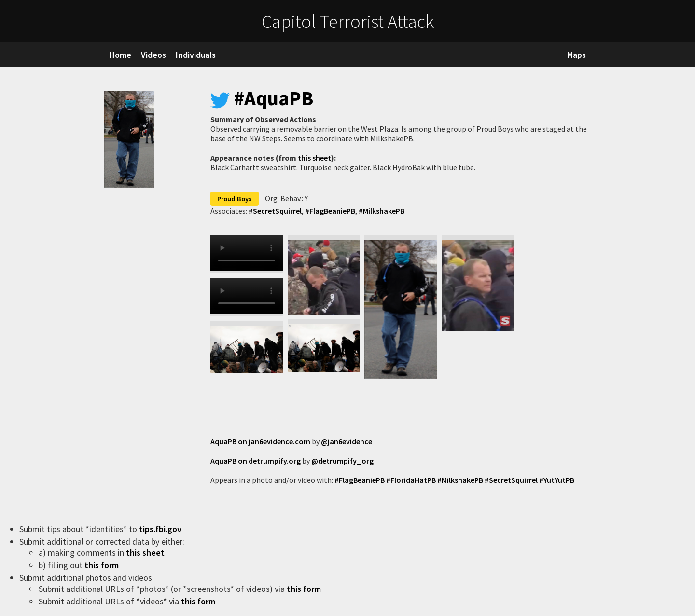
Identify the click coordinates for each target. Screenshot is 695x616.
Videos (153, 55)
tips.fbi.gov (161, 529)
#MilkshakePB (381, 211)
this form (103, 565)
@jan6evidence (347, 441)
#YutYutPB (557, 480)
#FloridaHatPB (411, 480)
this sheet (314, 158)
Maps (577, 55)
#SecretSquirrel (275, 211)
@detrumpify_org (342, 461)
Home (120, 55)
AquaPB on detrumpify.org (256, 461)
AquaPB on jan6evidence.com (260, 441)
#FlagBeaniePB (329, 211)
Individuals (196, 55)
